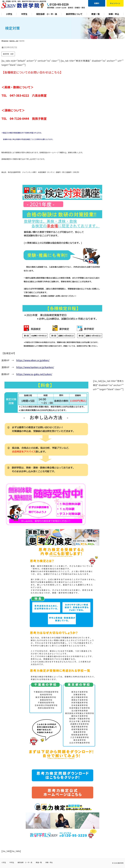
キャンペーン (115, 3)
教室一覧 (96, 14)
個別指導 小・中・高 (47, 14)
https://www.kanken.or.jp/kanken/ (35, 367)
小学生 (9, 14)
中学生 (24, 14)
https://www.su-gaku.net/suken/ (34, 374)
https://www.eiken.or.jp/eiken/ (33, 360)
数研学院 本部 (8, 54)
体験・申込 (114, 14)
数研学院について (74, 14)
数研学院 (121, 863)
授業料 (97, 3)
